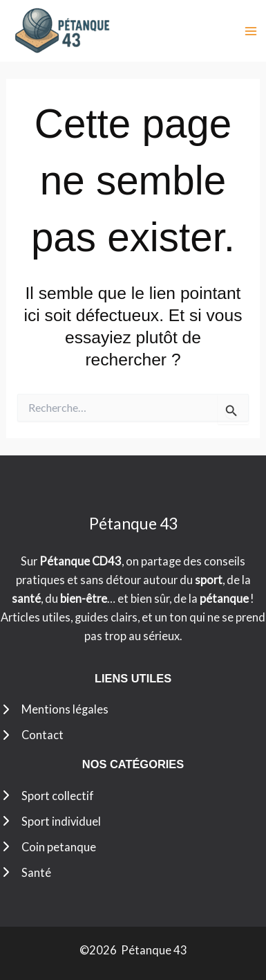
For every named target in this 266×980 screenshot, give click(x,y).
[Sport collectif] (47, 796)
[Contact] (32, 735)
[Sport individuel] (50, 821)
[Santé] (26, 872)
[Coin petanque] (48, 847)
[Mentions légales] (54, 709)
